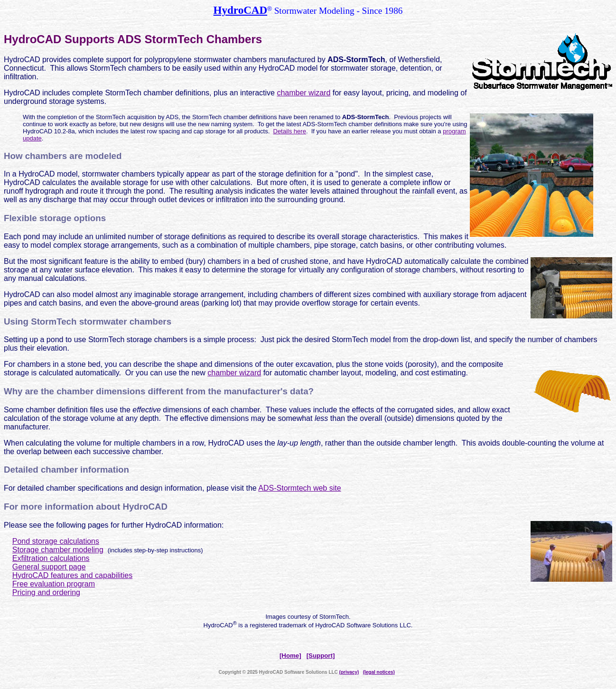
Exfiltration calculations (51, 558)
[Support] (321, 656)
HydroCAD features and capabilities (72, 575)
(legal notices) (379, 672)
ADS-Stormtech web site (299, 488)
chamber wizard (303, 93)
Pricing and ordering (46, 592)
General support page (49, 567)
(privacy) (349, 672)
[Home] (290, 656)
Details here (290, 131)
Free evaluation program (54, 584)
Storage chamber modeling (58, 550)
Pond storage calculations (56, 541)
